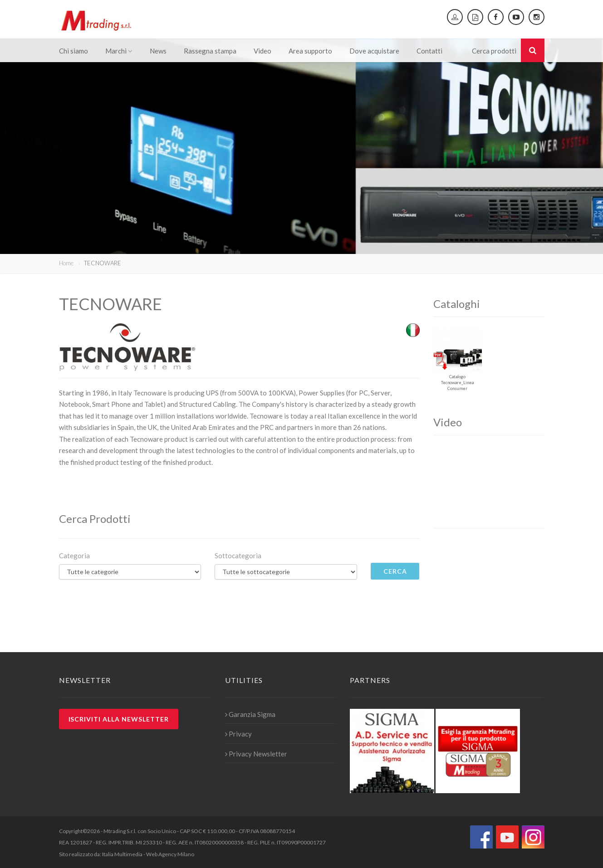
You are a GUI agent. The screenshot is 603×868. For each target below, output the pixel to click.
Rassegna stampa (210, 51)
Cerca (395, 571)
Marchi (119, 51)
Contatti (429, 51)
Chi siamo (74, 51)
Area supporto (310, 51)
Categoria (74, 556)
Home (66, 263)
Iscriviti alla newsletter (119, 719)
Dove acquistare (374, 51)
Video (262, 51)
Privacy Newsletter (256, 754)
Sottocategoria (238, 556)
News (158, 51)
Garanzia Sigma (250, 714)
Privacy (238, 734)
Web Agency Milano (170, 854)
